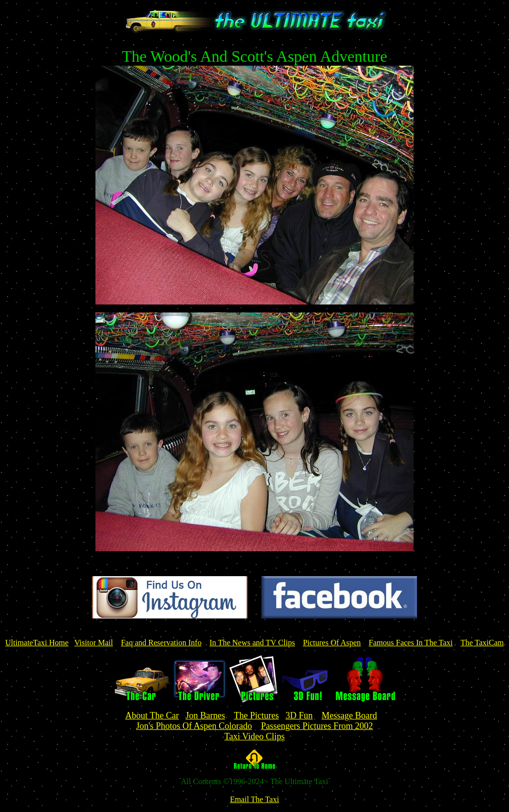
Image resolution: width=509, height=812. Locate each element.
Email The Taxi (255, 799)
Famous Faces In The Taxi (411, 643)
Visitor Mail (94, 643)
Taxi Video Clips (254, 736)
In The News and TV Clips (252, 643)
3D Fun (299, 715)
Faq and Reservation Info (161, 643)
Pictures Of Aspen (332, 643)
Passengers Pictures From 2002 (317, 726)
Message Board (349, 715)
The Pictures (256, 715)
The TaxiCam (482, 643)
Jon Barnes (205, 715)
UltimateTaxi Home (37, 643)
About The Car (152, 715)
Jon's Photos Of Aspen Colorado (194, 726)
